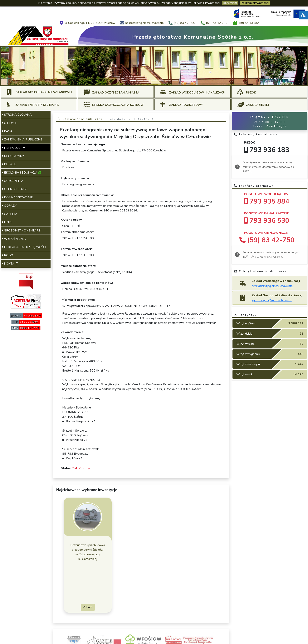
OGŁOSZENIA (13, 181)
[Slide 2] (140, 81)
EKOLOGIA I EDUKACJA (22, 173)
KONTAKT (10, 264)
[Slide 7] (175, 81)
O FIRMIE (10, 123)
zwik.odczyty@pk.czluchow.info (272, 286)
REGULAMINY (13, 156)
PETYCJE (9, 164)
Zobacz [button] (88, 607)
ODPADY (9, 206)
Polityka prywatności (255, 3)
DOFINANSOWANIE (17, 197)
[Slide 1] (133, 81)
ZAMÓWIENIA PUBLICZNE (22, 139)
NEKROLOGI (14, 148)
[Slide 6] (168, 81)
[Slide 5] (161, 81)
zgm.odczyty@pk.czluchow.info (272, 300)
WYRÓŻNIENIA (14, 239)
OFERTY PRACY (14, 189)
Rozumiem (230, 3)
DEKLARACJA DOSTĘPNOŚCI (24, 247)
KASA (7, 131)
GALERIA (10, 214)
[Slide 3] (147, 81)
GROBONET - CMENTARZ (21, 231)
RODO (8, 255)
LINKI (7, 222)
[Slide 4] (154, 81)
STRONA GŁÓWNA (17, 115)
